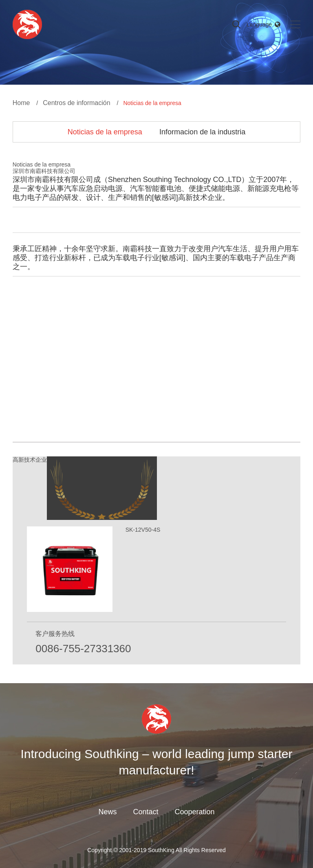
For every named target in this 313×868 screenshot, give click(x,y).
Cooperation (194, 812)
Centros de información (76, 103)
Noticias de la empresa (105, 132)
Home (21, 103)
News (107, 812)
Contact (145, 812)
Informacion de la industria (202, 132)
